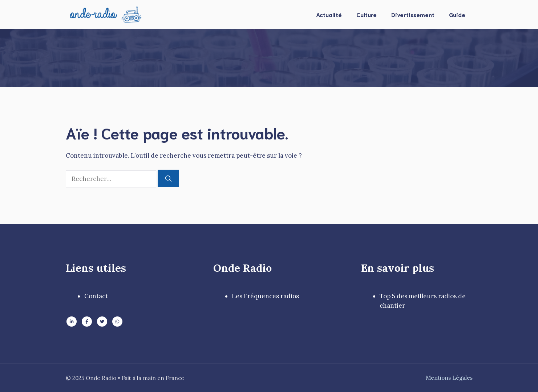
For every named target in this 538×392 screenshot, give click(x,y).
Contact (96, 296)
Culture (367, 14)
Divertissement (413, 14)
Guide (457, 14)
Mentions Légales (449, 378)
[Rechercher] (168, 178)
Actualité (329, 14)
